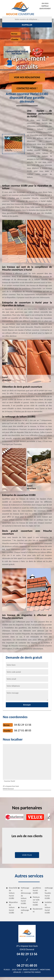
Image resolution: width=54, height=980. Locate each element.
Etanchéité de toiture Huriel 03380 (13, 893)
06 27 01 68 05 (30, 39)
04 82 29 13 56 (30, 33)
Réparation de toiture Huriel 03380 (13, 908)
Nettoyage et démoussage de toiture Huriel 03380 (24, 896)
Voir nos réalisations (27, 77)
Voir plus (27, 855)
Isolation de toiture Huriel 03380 (48, 908)
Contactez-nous (32, 972)
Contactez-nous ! (27, 88)
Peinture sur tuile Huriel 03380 (36, 901)
